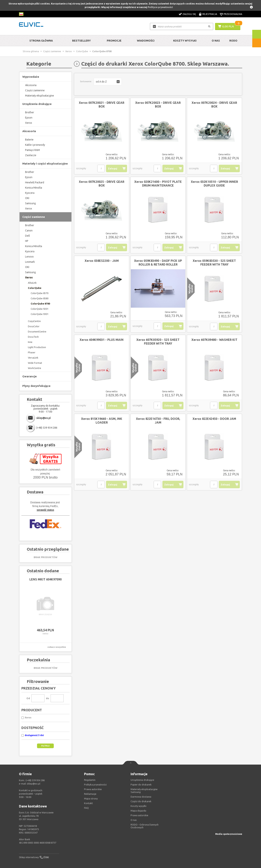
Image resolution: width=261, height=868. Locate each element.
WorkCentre (35, 368)
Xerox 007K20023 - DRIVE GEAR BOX (158, 105)
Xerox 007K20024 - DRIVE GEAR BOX (214, 105)
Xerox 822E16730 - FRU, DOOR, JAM (158, 421)
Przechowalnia (233, 14)
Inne (30, 342)
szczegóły (81, 168)
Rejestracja (210, 14)
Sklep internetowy (29, 857)
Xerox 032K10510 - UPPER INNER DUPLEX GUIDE (214, 184)
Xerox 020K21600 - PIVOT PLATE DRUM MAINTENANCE (158, 184)
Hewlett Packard (35, 182)
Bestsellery (81, 41)
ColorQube (82, 51)
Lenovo (29, 257)
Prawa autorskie (139, 815)
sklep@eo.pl (44, 418)
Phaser (32, 352)
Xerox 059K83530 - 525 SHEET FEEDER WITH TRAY (214, 263)
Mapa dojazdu (138, 811)
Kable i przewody (35, 145)
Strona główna (41, 41)
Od (28, 698)
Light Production (37, 347)
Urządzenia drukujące (142, 780)
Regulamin (90, 780)
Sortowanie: (86, 81)
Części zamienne (52, 51)
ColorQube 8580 (40, 298)
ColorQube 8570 (40, 293)
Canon (29, 231)
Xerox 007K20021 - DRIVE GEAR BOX (102, 105)
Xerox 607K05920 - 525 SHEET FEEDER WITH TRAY (158, 342)
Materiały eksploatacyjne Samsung (144, 791)
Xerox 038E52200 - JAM (102, 261)
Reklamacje (90, 794)
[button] (108, 82)
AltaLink (32, 283)
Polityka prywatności (95, 785)
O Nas (216, 41)
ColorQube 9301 (40, 314)
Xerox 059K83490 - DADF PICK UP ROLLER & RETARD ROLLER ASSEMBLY (158, 264)
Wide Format (35, 363)
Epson (29, 118)
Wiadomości (146, 41)
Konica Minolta (34, 188)
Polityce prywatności (160, 7)
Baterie (29, 140)
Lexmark (30, 262)
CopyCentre (34, 321)
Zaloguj (113, 168)
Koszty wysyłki (185, 41)
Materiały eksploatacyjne (40, 96)
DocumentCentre (37, 332)
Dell (28, 236)
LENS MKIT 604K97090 (45, 579)
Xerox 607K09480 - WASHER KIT (214, 340)
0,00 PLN (228, 26)
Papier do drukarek (141, 785)
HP (27, 241)
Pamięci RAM (32, 150)
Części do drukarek (141, 801)
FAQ (86, 808)
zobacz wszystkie (57, 647)
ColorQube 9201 (40, 309)
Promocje (114, 41)
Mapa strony (91, 798)
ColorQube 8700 (40, 304)
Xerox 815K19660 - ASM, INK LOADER (102, 421)
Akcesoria (31, 85)
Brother (30, 112)
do (48, 698)
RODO (233, 41)
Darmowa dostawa (141, 797)
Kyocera (30, 193)
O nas (134, 820)
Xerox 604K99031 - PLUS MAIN (102, 340)
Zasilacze (31, 155)
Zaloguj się (189, 14)
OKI (27, 198)
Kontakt (88, 803)
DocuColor (34, 326)
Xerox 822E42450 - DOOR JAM (214, 419)
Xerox (69, 51)
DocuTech (33, 337)
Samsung (30, 203)
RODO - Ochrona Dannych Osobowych (145, 826)
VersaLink (33, 358)
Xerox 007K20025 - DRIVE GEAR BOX (102, 184)
